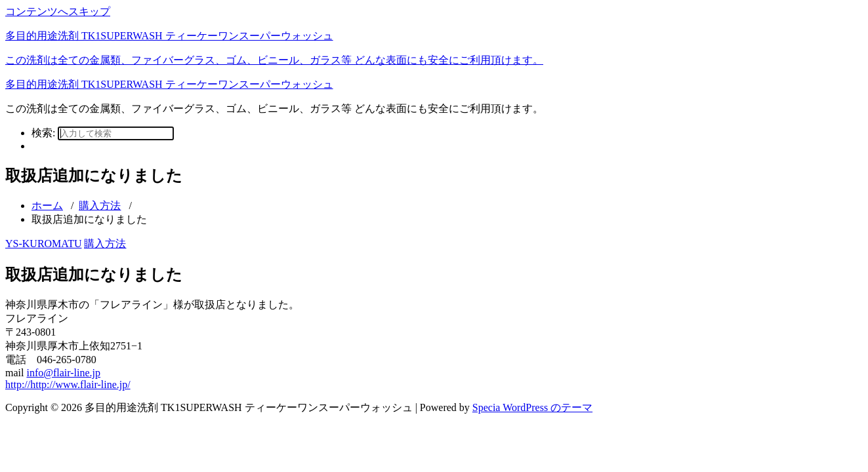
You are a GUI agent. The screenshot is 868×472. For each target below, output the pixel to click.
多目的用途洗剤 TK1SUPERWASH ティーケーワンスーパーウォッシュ (169, 84)
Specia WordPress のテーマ (532, 407)
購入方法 (100, 206)
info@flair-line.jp (63, 373)
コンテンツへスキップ (58, 11)
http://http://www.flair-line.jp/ (68, 384)
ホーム (47, 206)
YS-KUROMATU (43, 244)
